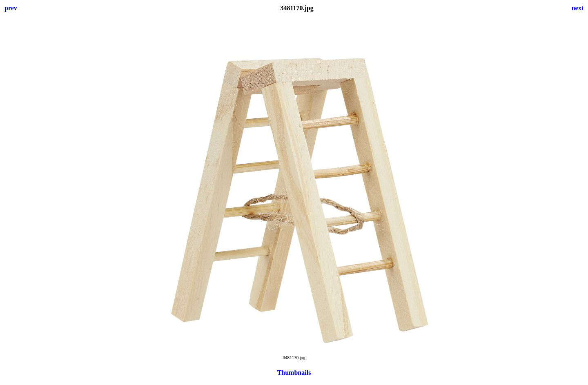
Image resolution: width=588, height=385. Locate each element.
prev (11, 8)
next (578, 8)
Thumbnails (294, 373)
